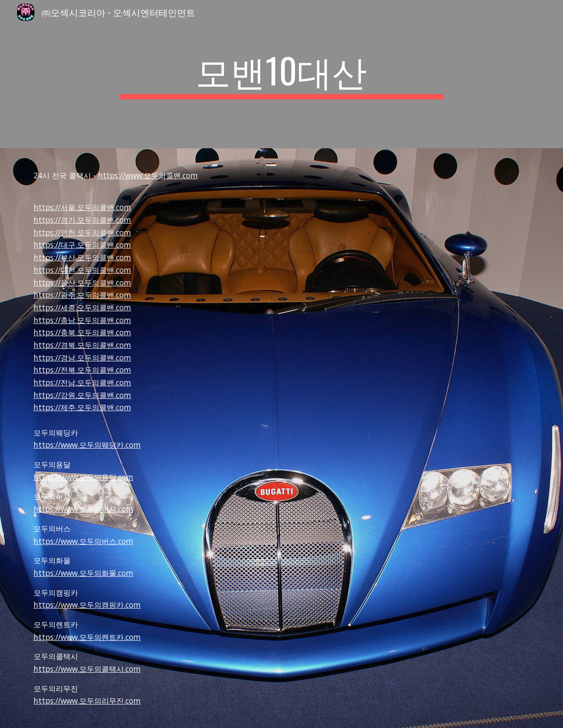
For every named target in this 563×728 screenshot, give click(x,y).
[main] (281, 74)
